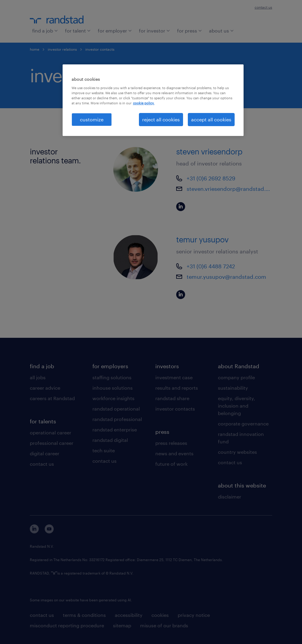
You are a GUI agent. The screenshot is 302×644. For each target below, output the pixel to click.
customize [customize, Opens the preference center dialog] (92, 119)
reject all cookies (161, 119)
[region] (153, 100)
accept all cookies (211, 119)
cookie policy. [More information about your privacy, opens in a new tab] (144, 103)
